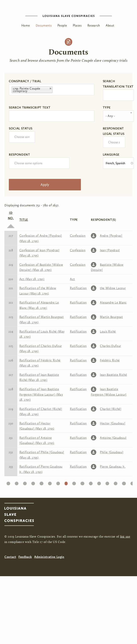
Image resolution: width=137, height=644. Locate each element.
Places (77, 25)
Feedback (25, 557)
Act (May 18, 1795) (32, 279)
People (62, 25)
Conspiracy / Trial (25, 81)
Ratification (78, 288)
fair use (125, 537)
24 (50, 483)
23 (42, 483)
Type (107, 107)
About (110, 25)
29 (91, 483)
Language (111, 155)
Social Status (21, 128)
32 (116, 483)
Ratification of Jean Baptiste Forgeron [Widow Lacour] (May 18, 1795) (41, 394)
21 (25, 483)
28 (82, 483)
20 (17, 483)
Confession (78, 236)
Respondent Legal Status (114, 131)
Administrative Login (49, 557)
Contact (10, 557)
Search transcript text (30, 107)
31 (107, 483)
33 (124, 483)
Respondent (19, 155)
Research (94, 25)
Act (72, 279)
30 (99, 483)
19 (8, 483)
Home (26, 25)
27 (74, 483)
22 (33, 483)
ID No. (11, 219)
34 (132, 483)
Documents (44, 25)
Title (24, 220)
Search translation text (118, 84)
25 (58, 483)
